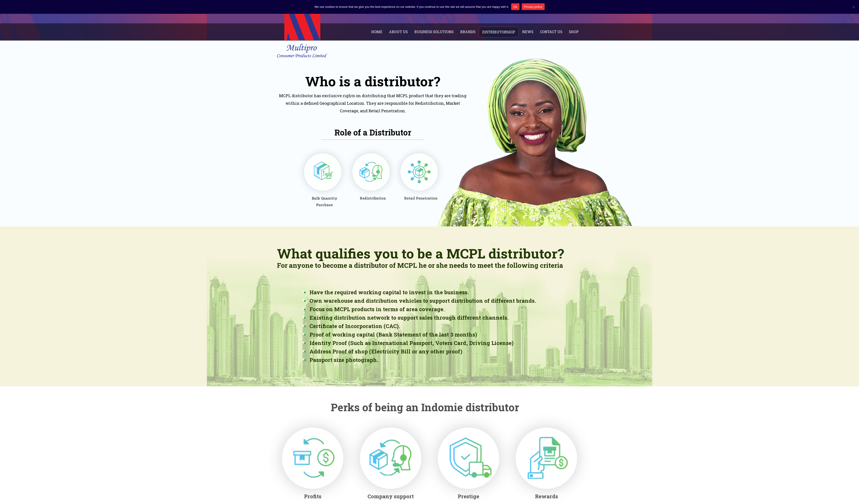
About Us (403, 32)
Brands (471, 32)
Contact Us (552, 32)
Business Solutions (438, 32)
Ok (515, 7)
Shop (574, 32)
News (529, 32)
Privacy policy (533, 7)
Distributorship (501, 32)
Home (383, 32)
